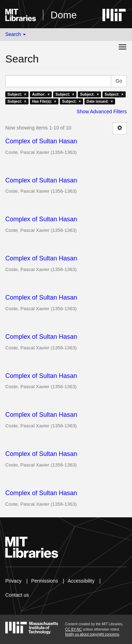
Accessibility (81, 581)
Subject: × (17, 94)
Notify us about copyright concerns (92, 634)
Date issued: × (100, 101)
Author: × (41, 94)
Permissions (44, 581)
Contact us (17, 595)
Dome (64, 15)
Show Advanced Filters (102, 112)
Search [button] (15, 34)
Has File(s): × (44, 101)
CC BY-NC (73, 629)
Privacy (13, 581)
